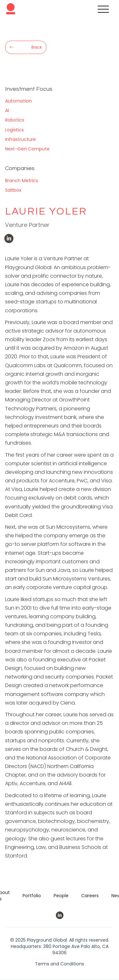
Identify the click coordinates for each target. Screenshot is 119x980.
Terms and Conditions (60, 964)
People (61, 896)
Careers (90, 896)
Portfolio (32, 896)
